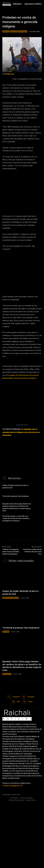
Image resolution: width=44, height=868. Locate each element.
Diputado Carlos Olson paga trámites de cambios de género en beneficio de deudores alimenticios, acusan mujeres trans (17, 573)
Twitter (30, 767)
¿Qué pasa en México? (11, 663)
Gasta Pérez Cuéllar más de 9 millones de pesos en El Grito (32, 617)
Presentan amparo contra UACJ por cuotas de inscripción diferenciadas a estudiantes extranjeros (16, 584)
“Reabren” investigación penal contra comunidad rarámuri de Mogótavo (11, 617)
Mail (18, 767)
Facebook (16, 762)
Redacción (10, 74)
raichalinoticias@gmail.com (12, 851)
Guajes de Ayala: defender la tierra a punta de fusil (15, 552)
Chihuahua (23, 31)
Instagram (31, 762)
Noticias (6, 31)
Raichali (14, 31)
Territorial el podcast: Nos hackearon (16, 562)
